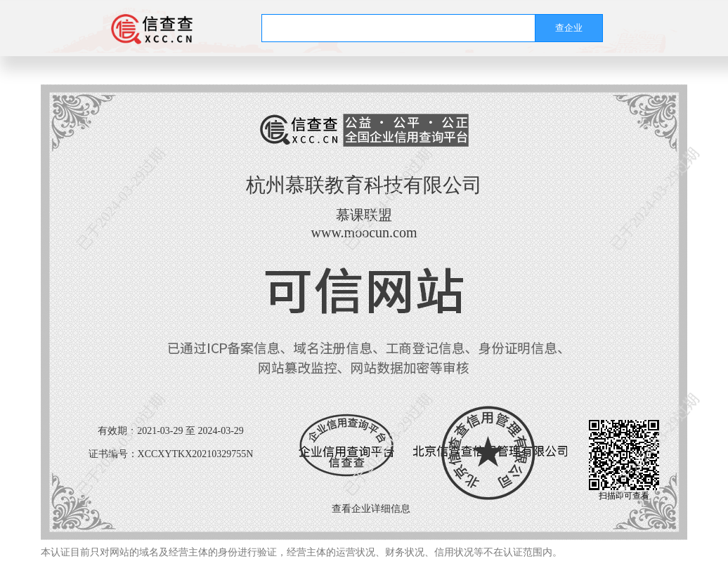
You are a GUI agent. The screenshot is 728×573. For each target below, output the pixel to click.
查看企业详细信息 (371, 509)
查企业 (569, 28)
